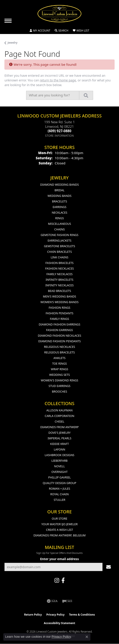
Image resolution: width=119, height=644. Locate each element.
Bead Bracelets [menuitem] (60, 291)
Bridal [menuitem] (59, 190)
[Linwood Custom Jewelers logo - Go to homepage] (60, 14)
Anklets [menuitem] (60, 358)
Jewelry (13, 43)
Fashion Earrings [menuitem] (59, 330)
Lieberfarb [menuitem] (59, 461)
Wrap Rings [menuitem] (59, 369)
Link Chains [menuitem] (59, 257)
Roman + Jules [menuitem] (59, 489)
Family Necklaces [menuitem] (59, 274)
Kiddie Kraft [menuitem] (60, 444)
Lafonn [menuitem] (59, 449)
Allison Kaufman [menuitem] (60, 410)
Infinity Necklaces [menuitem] (59, 285)
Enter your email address (60, 559)
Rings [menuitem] (59, 218)
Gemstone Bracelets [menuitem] (59, 246)
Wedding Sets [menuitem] (59, 375)
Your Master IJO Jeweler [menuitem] (59, 524)
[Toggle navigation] (8, 21)
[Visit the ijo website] (67, 601)
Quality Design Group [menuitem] (59, 483)
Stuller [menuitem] (60, 500)
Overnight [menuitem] (59, 472)
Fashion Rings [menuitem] (59, 308)
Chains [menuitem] (59, 229)
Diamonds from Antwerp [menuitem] (59, 427)
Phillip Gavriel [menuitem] (59, 477)
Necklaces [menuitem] (60, 213)
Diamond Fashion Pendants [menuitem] (59, 341)
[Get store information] (59, 136)
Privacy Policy (55, 615)
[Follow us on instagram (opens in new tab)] (57, 580)
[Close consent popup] (87, 637)
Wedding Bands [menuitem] (59, 196)
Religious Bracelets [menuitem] (59, 352)
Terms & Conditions (82, 615)
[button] (40, 31)
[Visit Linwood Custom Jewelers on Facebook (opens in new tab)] (63, 580)
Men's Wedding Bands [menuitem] (59, 296)
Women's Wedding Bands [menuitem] (59, 302)
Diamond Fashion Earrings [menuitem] (60, 324)
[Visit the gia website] (52, 601)
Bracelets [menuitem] (59, 201)
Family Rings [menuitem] (60, 319)
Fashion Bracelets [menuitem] (60, 263)
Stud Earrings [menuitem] (60, 386)
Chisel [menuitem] (59, 421)
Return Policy (33, 615)
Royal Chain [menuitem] (59, 494)
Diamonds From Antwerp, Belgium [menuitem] (60, 535)
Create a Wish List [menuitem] (59, 530)
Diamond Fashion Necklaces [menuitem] (59, 336)
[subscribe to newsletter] (109, 567)
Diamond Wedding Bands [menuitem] (59, 185)
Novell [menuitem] (60, 466)
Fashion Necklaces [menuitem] (59, 268)
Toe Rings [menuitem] (60, 363)
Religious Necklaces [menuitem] (59, 347)
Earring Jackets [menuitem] (59, 240)
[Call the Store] (60, 131)
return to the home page (58, 80)
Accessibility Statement (59, 623)
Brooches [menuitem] (60, 391)
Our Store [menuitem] (60, 519)
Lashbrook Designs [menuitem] (59, 455)
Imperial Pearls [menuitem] (59, 438)
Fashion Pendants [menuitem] (59, 313)
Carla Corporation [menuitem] (59, 416)
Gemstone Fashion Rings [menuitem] (59, 235)
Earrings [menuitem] (60, 207)
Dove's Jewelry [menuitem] (59, 433)
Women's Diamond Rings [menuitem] (60, 380)
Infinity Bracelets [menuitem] (59, 280)
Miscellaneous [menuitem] (59, 224)
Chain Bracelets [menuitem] (59, 252)
